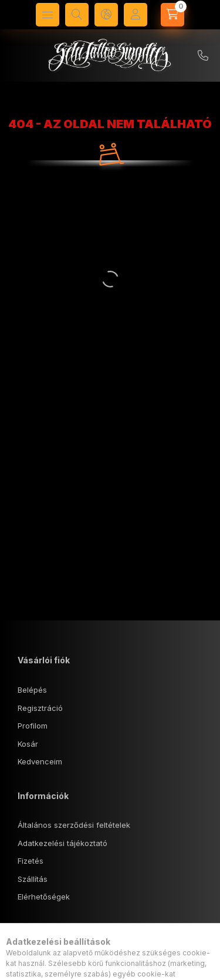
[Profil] (136, 15)
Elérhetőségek (44, 897)
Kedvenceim (40, 761)
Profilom (33, 726)
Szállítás (33, 879)
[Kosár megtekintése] (172, 15)
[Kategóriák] (48, 15)
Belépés (32, 690)
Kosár (28, 744)
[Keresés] (77, 15)
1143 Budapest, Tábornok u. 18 (87, 961)
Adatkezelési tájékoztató (62, 843)
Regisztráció (40, 708)
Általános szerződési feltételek (74, 825)
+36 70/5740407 (203, 56)
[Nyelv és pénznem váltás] (106, 15)
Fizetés (31, 861)
